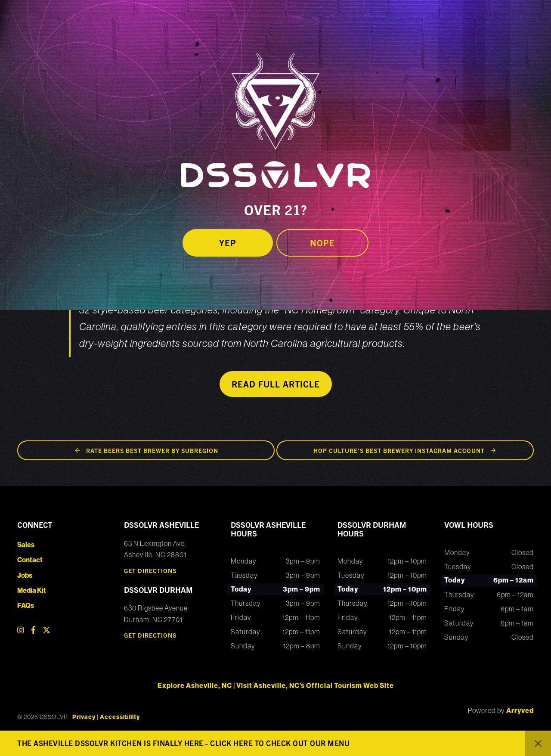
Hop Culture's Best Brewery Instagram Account (399, 450)
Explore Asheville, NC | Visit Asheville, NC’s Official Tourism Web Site (276, 686)
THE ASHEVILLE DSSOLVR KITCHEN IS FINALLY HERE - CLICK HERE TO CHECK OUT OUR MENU (183, 743)
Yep (228, 243)
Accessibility (120, 717)
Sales (26, 545)
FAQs (26, 606)
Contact (30, 560)
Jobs (25, 575)
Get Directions (150, 570)
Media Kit (32, 590)
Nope (322, 243)
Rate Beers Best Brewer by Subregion (152, 450)
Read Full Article (276, 384)
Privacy (84, 717)
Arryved (520, 711)
